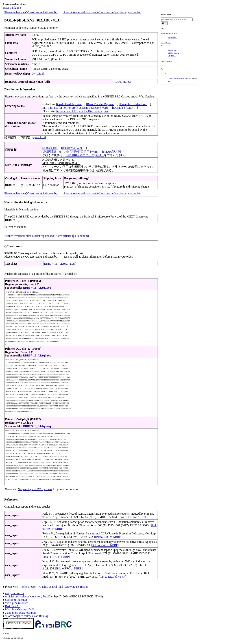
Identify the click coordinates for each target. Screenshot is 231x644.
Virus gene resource (17, 603)
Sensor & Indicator (16, 600)
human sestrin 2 (172, 38)
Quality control (48, 587)
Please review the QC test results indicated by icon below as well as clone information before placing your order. (73, 12)
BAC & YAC (13, 606)
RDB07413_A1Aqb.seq (37, 355)
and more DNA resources (22, 613)
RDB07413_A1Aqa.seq (37, 288)
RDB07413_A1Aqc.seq (37, 426)
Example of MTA (124, 108)
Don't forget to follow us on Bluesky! (28, 616)
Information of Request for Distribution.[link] (83, 111)
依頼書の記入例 (73, 148)
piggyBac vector (15, 593)
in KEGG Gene (172, 50)
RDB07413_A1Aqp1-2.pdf (60, 264)
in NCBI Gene (172, 56)
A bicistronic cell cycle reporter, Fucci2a (28, 596)
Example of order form (133, 104)
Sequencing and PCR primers (35, 489)
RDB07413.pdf (122, 82)
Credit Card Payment (69, 104)
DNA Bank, (39, 74)
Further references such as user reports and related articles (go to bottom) (47, 236)
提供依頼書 (50, 148)
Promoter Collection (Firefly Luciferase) (180, 78)
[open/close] (39, 137)
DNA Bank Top (12, 8)
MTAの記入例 (112, 152)
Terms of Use (28, 587)
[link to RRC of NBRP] (132, 517)
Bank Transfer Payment (101, 104)
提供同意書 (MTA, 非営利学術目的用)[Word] (72, 152)
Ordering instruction (77, 587)
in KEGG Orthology (174, 53)
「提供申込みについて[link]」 (85, 155)
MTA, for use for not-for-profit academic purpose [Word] (77, 108)
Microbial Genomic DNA (20, 609)
